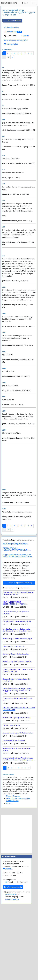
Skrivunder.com (9, 3)
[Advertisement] (19, 81)
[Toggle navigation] (34, 3)
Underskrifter (13, 32)
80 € (14, 952)
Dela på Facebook (12, 21)
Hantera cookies (12, 877)
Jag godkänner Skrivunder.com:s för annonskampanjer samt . (18, 972)
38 (8, 57)
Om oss (9, 880)
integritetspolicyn (12, 976)
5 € (6, 949)
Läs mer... (8, 945)
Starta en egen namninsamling (19, 659)
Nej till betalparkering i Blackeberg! (15, 620)
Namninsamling (11, 27)
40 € (7, 952)
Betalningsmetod (9, 956)
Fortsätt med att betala (13, 963)
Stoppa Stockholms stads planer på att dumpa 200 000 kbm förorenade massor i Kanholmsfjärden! (18, 633)
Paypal (10, 958)
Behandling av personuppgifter (16, 40)
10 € (13, 949)
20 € (21, 949)
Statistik (25, 36)
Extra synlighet (11, 44)
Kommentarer (11, 36)
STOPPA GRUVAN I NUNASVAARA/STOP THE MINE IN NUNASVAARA (16, 626)
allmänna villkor (11, 971)
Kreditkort (23, 958)
